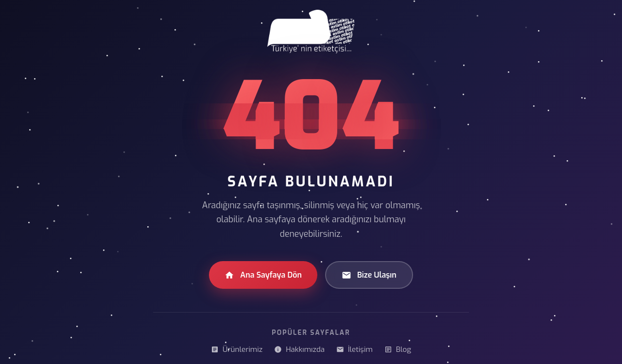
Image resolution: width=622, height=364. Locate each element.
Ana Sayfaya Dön (263, 275)
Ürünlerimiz (237, 349)
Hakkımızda (299, 349)
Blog (398, 349)
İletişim (354, 349)
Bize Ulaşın (369, 275)
